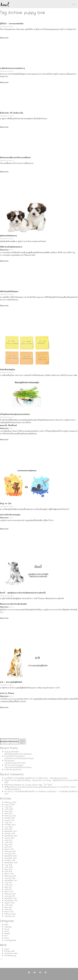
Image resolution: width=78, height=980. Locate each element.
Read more (4, 38)
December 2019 (11, 831)
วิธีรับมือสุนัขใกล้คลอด (9, 292)
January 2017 (10, 896)
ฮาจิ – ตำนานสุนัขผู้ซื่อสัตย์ (11, 682)
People (7, 934)
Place (7, 938)
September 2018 (11, 863)
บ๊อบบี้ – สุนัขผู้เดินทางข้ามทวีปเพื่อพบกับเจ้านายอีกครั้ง (23, 593)
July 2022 (9, 807)
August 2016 (9, 903)
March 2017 (9, 892)
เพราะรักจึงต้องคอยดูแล (10, 515)
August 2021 (9, 820)
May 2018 (8, 869)
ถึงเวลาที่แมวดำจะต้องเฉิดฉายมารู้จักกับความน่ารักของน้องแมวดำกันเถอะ (19, 757)
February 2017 (10, 894)
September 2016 (11, 901)
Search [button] (23, 740)
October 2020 (10, 825)
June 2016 (9, 905)
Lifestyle (8, 927)
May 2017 (8, 887)
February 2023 (10, 802)
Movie (7, 929)
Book (6, 925)
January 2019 (10, 854)
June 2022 (9, 809)
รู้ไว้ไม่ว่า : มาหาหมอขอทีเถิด (12, 24)
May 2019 (8, 845)
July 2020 (9, 827)
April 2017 (8, 889)
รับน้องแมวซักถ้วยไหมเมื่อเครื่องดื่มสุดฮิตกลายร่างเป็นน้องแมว (18, 753)
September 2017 (11, 880)
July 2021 (8, 822)
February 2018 (10, 876)
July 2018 (8, 865)
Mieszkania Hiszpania (13, 785)
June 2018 (9, 867)
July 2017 (8, 883)
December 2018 (11, 856)
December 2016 (11, 898)
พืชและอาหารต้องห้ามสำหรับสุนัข (13, 604)
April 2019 (8, 847)
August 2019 (9, 838)
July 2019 (8, 840)
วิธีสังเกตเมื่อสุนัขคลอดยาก (11, 247)
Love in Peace (7, 693)
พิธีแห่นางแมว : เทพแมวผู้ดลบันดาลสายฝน (53, 778)
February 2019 (10, 851)
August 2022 (10, 805)
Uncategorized (10, 940)
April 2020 (8, 829)
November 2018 (11, 858)
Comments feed (11, 953)
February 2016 (10, 914)
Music (7, 931)
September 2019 (11, 836)
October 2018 (10, 860)
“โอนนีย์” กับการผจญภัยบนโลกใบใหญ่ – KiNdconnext (23, 780)
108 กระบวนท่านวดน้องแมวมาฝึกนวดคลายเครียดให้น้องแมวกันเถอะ (18, 766)
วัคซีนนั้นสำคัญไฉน (8, 370)
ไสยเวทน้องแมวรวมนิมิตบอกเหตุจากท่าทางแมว (15, 762)
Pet (6, 936)
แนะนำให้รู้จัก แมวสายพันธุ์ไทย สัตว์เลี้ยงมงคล (20, 778)
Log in (7, 949)
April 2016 (8, 909)
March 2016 (9, 912)
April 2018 (8, 872)
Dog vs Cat (6, 504)
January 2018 (10, 878)
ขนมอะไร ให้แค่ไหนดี (8, 425)
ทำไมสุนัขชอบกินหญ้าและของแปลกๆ (15, 414)
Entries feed (10, 951)
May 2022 (9, 811)
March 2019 (9, 849)
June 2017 (9, 885)
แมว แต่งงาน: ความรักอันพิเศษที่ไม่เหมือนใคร (20, 791)
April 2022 (8, 813)
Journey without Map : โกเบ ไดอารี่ (38, 785)
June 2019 (9, 843)
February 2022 (10, 816)
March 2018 (9, 874)
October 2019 (10, 834)
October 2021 (10, 818)
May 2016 (8, 907)
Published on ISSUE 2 (7, 27)
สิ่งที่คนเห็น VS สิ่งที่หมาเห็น (12, 113)
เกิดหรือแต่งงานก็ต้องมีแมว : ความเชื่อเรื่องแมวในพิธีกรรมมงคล (41, 793)
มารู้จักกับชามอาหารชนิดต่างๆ (12, 68)
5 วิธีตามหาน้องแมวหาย (13, 770)
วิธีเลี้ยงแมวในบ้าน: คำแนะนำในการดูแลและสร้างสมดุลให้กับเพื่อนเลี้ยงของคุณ (30, 787)
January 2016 (10, 916)
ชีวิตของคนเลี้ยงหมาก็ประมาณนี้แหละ (15, 158)
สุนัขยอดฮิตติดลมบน (8, 236)
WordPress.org (10, 956)
